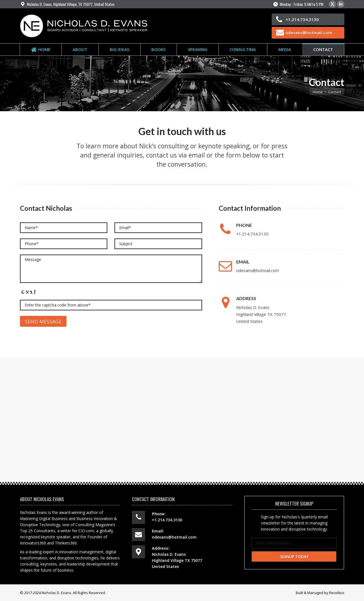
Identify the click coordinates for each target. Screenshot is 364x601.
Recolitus (337, 593)
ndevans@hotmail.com (309, 32)
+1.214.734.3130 (302, 19)
